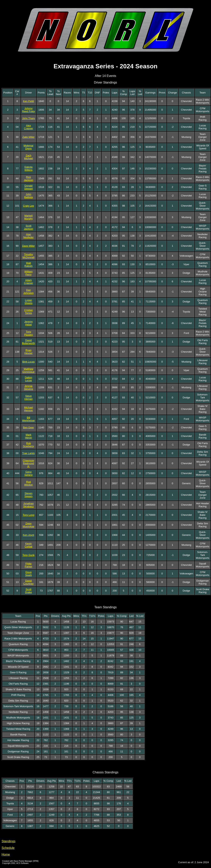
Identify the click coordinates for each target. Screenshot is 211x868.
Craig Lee (28, 206)
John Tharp (28, 118)
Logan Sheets (28, 302)
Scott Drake (29, 591)
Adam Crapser (28, 282)
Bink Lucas (28, 362)
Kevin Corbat (29, 545)
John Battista (29, 196)
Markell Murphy (29, 217)
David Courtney (29, 582)
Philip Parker (28, 565)
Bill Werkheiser (28, 419)
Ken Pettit (28, 101)
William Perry (28, 273)
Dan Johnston (29, 291)
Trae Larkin (29, 453)
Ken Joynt (28, 535)
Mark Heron (28, 436)
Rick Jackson (28, 179)
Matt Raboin (29, 264)
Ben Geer (28, 427)
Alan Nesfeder (29, 236)
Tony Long (28, 515)
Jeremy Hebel (29, 323)
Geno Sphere (28, 473)
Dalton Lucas (28, 379)
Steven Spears (29, 495)
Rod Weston (28, 483)
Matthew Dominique (28, 370)
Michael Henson (29, 409)
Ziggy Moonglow (29, 525)
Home (6, 854)
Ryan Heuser (28, 352)
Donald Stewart (28, 187)
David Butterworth (28, 342)
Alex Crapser (28, 127)
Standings (8, 841)
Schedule (8, 848)
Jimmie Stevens (29, 387)
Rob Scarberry (28, 445)
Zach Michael (29, 157)
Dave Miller (29, 246)
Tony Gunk (28, 555)
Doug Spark (28, 574)
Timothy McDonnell (28, 256)
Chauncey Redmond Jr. (29, 463)
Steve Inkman (29, 397)
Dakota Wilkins (29, 168)
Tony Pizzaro (29, 333)
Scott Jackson (28, 227)
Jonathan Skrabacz (28, 505)
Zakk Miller (29, 137)
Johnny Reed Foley (28, 110)
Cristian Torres (28, 312)
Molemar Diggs (29, 147)
